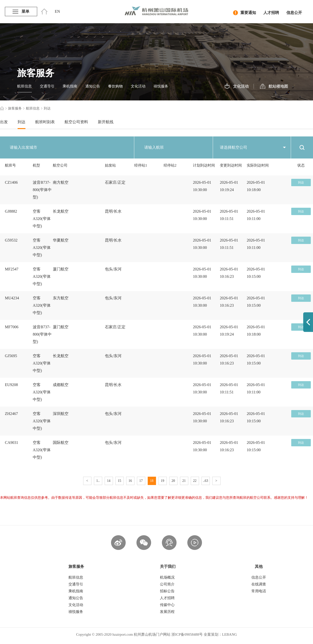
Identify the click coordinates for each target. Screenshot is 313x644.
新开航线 (106, 122)
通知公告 (93, 86)
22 (195, 481)
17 (141, 481)
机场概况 (167, 577)
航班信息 (24, 86)
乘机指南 (70, 86)
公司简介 (167, 584)
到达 (22, 122)
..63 (206, 481)
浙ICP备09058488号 (187, 634)
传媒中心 (167, 605)
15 (120, 481)
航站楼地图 (274, 86)
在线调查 (259, 584)
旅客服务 (15, 108)
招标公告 (167, 591)
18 (152, 481)
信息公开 (294, 13)
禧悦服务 (161, 86)
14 (109, 481)
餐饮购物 (115, 86)
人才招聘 (271, 13)
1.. (98, 481)
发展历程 (167, 612)
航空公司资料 (76, 122)
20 (173, 481)
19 (163, 481)
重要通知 (245, 13)
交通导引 (47, 86)
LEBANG (229, 634)
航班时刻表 (45, 122)
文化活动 (138, 86)
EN (57, 11)
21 (184, 481)
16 (130, 481)
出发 (4, 122)
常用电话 (259, 591)
